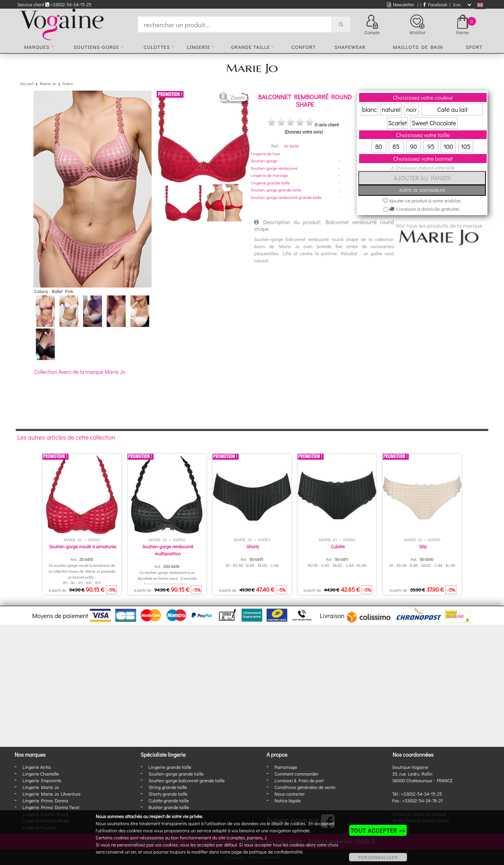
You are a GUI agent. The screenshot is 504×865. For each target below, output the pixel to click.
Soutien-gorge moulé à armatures (82, 546)
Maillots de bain (418, 47)
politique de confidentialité (276, 852)
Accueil (27, 83)
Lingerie (198, 47)
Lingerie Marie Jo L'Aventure (51, 794)
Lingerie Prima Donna (45, 800)
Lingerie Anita (36, 767)
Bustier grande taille (169, 807)
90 (413, 146)
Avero (68, 83)
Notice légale (287, 800)
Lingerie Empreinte (42, 780)
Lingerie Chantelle (41, 774)
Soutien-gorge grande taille (276, 190)
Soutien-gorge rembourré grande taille (286, 197)
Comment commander (296, 774)
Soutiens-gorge (96, 47)
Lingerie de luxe (265, 153)
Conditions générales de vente (305, 787)
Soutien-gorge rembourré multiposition (168, 550)
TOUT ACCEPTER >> (378, 830)
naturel (391, 109)
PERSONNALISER (378, 857)
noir (412, 109)
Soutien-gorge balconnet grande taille (186, 780)
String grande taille (168, 787)
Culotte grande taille (169, 800)
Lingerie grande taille (271, 183)
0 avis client (326, 124)
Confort (304, 47)
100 (448, 146)
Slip (423, 546)
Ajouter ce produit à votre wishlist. (422, 200)
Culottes (157, 47)
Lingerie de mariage (270, 175)
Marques (37, 47)
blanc (370, 109)
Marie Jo (48, 83)
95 (431, 146)
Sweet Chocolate (434, 123)
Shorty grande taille (168, 794)
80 (379, 146)
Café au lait (452, 109)
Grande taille (251, 47)
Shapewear (350, 47)
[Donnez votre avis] (304, 132)
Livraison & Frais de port (299, 780)
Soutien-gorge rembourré (274, 168)
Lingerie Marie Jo (41, 787)
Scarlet (397, 123)
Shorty (253, 546)
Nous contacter (290, 794)
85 (396, 146)
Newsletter (401, 4)
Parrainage (286, 767)
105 (466, 146)
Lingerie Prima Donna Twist (51, 807)
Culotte (338, 546)
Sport (474, 47)
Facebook (435, 4)
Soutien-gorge (264, 161)
